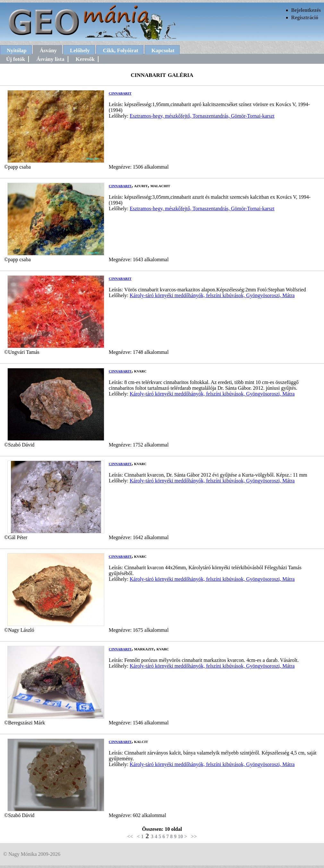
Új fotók (16, 59)
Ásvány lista (50, 59)
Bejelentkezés (306, 10)
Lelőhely (80, 50)
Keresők (85, 59)
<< (130, 836)
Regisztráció (305, 17)
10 (180, 836)
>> (194, 836)
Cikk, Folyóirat (121, 50)
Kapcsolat (163, 50)
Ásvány (48, 50)
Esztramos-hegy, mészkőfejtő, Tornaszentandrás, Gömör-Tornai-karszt (202, 116)
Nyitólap (17, 50)
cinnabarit (120, 93)
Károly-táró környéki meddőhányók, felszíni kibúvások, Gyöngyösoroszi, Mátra (212, 295)
